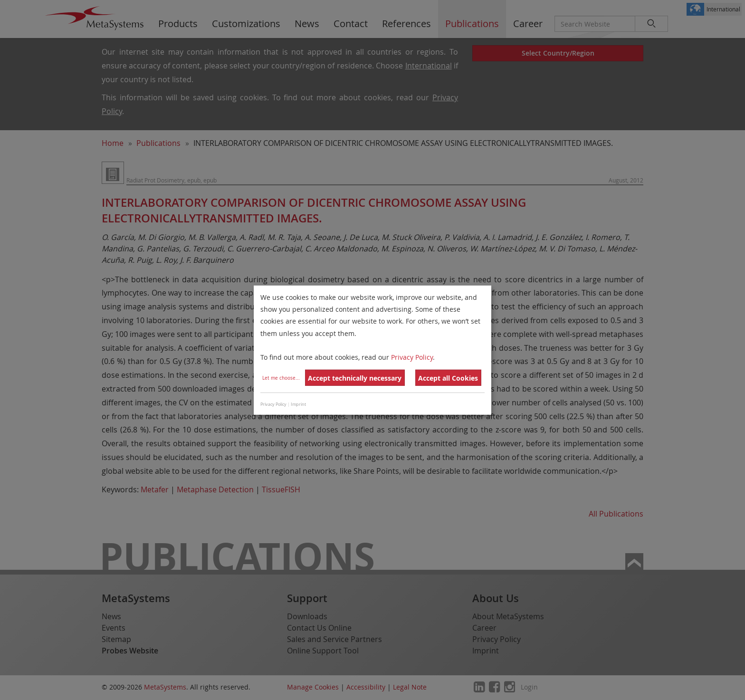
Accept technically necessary (355, 378)
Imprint (298, 404)
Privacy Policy (412, 357)
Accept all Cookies (448, 378)
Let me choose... (281, 378)
